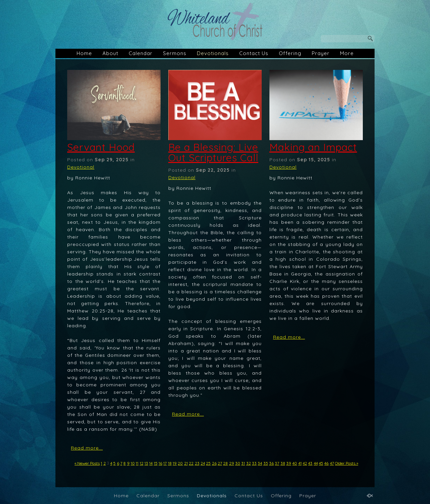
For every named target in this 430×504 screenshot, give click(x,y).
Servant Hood (101, 147)
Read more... (87, 448)
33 (254, 463)
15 (156, 463)
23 (197, 463)
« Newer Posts (87, 463)
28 (225, 463)
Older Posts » (347, 463)
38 (283, 463)
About (110, 53)
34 (260, 463)
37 (277, 463)
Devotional (81, 167)
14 (151, 463)
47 (332, 463)
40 (295, 463)
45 (321, 463)
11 (137, 463)
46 (326, 463)
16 (160, 463)
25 (208, 463)
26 (214, 463)
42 (305, 463)
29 (232, 463)
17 (165, 463)
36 (271, 463)
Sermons (175, 53)
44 (316, 463)
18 (170, 463)
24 (203, 463)
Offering (290, 53)
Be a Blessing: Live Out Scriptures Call (213, 152)
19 (175, 463)
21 (186, 463)
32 (249, 463)
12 (142, 463)
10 (133, 463)
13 (146, 463)
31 (243, 463)
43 (310, 463)
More (347, 53)
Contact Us (254, 53)
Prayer (321, 53)
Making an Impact (313, 147)
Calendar (141, 53)
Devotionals (213, 53)
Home (84, 53)
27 (220, 463)
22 (191, 463)
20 (180, 463)
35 (266, 463)
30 (238, 463)
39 (289, 463)
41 (300, 463)
